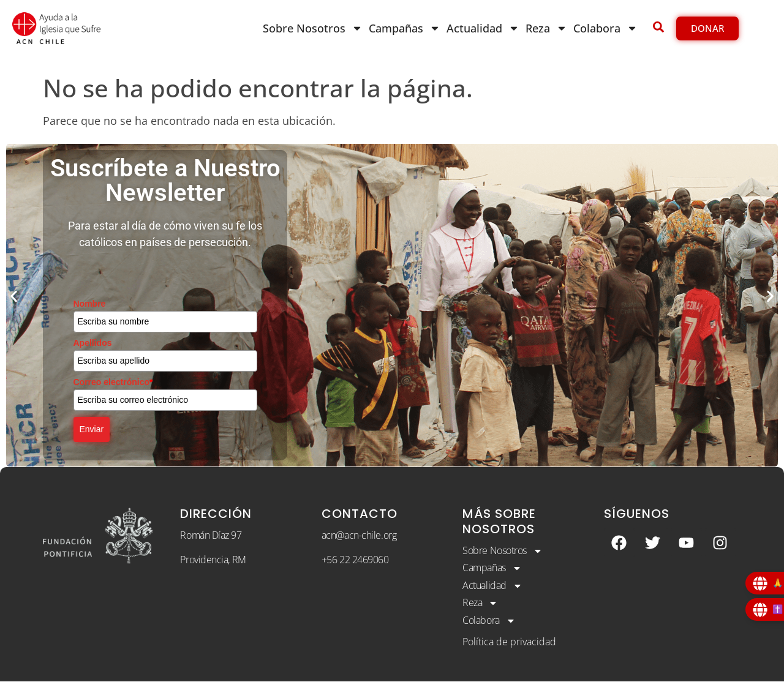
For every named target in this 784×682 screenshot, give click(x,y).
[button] (14, 296)
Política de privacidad (509, 642)
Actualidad (483, 28)
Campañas (405, 28)
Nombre (90, 304)
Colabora (605, 28)
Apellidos (93, 343)
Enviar (92, 429)
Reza (546, 28)
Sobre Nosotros (313, 28)
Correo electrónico (113, 382)
